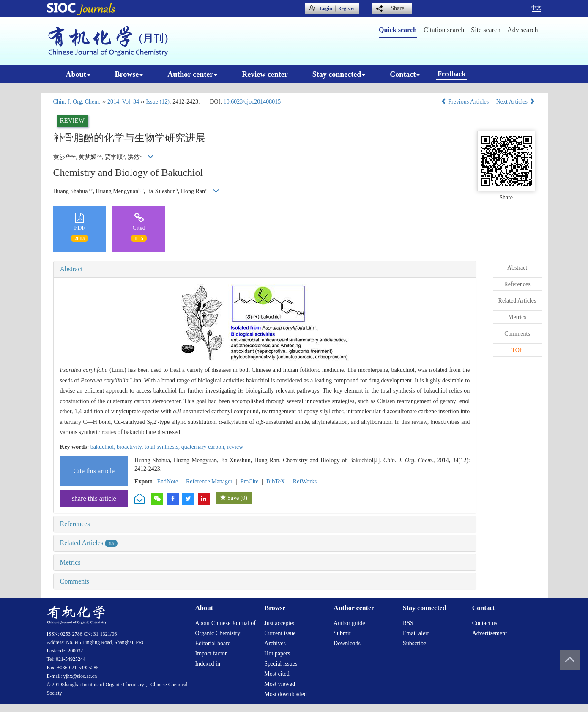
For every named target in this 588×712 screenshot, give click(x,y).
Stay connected (339, 74)
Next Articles (516, 102)
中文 (536, 8)
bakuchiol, (104, 447)
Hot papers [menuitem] (277, 653)
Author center (192, 74)
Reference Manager (209, 481)
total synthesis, (163, 447)
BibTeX (276, 481)
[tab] (265, 269)
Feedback (451, 74)
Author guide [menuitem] (349, 623)
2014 (113, 102)
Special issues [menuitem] (281, 664)
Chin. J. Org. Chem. (77, 102)
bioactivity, (131, 447)
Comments (75, 581)
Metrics (70, 562)
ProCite (250, 481)
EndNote (168, 481)
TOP (517, 350)
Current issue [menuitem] (280, 633)
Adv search (522, 30)
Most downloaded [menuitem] (286, 694)
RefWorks (305, 481)
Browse (129, 74)
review (235, 447)
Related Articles (89, 543)
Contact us (485, 623)
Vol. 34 (131, 102)
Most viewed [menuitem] (280, 684)
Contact (405, 74)
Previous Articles (466, 102)
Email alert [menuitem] (416, 633)
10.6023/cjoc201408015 (252, 102)
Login (326, 8)
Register (347, 8)
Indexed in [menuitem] (208, 664)
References (75, 524)
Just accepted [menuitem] (280, 623)
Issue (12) (158, 102)
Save (233, 498)
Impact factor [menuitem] (211, 653)
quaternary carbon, (204, 447)
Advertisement (490, 633)
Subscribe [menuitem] (414, 643)
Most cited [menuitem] (277, 674)
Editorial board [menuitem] (213, 643)
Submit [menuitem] (342, 633)
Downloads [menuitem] (347, 643)
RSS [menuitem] (408, 623)
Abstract (71, 269)
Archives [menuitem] (275, 643)
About (78, 74)
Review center (265, 74)
